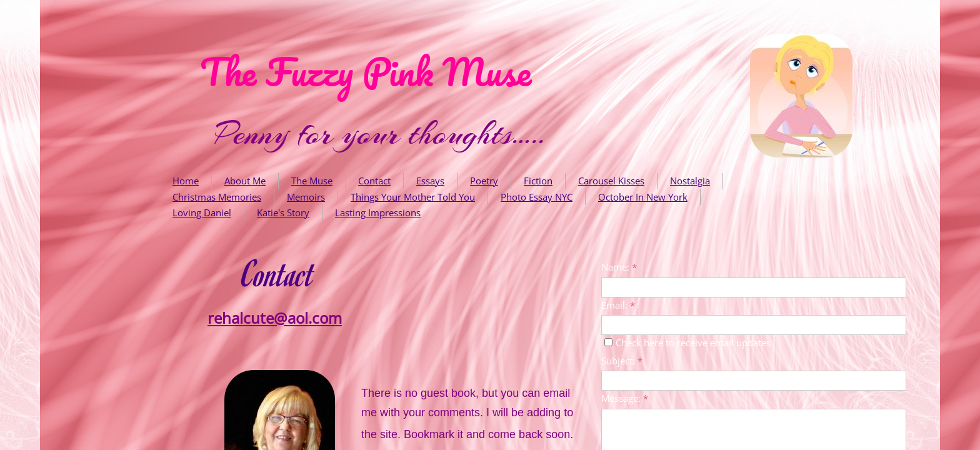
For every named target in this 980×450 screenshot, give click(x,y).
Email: (618, 305)
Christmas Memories (217, 197)
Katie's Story (283, 212)
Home (186, 181)
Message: (625, 398)
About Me (245, 181)
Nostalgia (690, 181)
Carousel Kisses (611, 181)
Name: (619, 267)
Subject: (622, 361)
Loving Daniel (202, 212)
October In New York (643, 197)
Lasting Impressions (378, 212)
